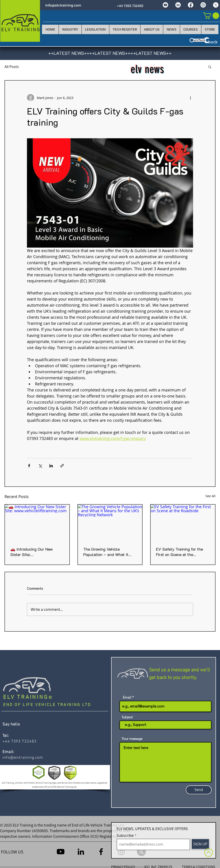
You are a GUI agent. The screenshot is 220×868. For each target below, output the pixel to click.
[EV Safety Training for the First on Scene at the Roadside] (183, 523)
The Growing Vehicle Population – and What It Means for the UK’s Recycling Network (110, 552)
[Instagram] (203, 5)
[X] (216, 5)
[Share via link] (62, 466)
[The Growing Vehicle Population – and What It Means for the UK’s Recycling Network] (110, 523)
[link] (211, 16)
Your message (132, 739)
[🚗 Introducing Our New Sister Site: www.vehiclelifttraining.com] (37, 523)
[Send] (199, 790)
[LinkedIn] (178, 5)
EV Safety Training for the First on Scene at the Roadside (179, 552)
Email (127, 697)
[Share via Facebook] (29, 466)
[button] (210, 67)
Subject (127, 717)
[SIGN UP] (200, 844)
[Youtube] (165, 5)
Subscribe (125, 835)
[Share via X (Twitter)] (40, 466)
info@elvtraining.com (63, 5)
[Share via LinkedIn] (51, 466)
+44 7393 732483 (130, 6)
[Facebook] (191, 5)
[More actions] (190, 98)
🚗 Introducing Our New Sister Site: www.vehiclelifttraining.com (35, 552)
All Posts (12, 67)
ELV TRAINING (26, 697)
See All (210, 496)
